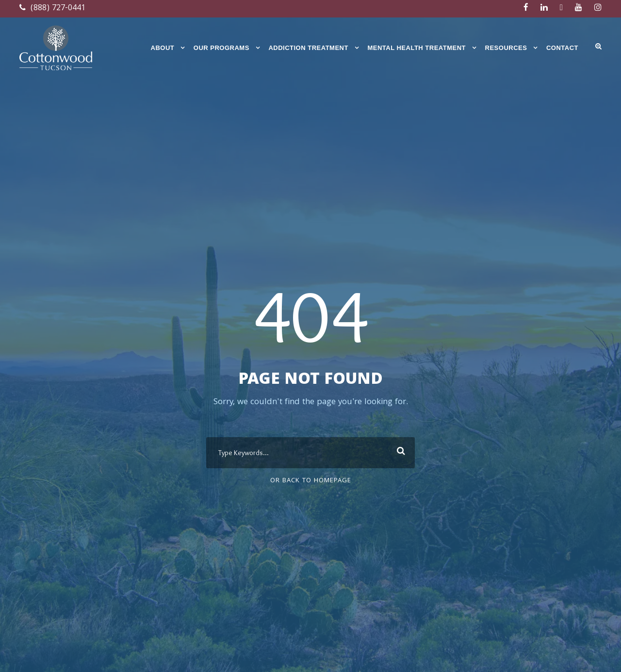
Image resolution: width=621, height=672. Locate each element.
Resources (506, 48)
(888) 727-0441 (52, 8)
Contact (562, 48)
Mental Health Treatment (417, 48)
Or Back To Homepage (311, 481)
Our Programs (221, 48)
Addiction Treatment (308, 48)
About (163, 48)
